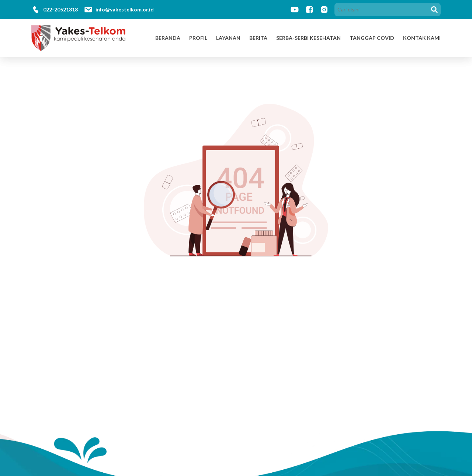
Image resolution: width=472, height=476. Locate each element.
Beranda (168, 38)
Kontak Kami (422, 38)
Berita (258, 38)
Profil (198, 38)
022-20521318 (60, 9)
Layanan (228, 38)
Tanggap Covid (372, 38)
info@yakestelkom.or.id (125, 9)
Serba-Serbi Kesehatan (308, 38)
